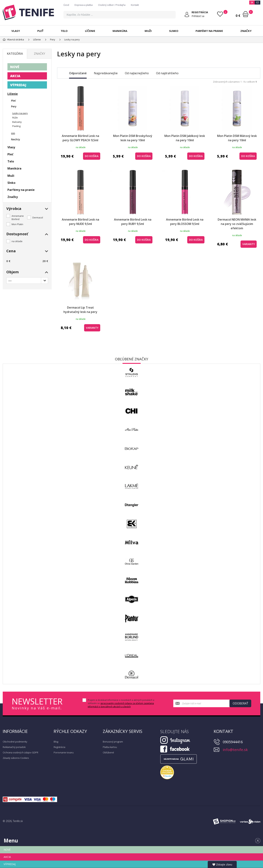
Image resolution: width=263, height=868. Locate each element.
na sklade (17, 241)
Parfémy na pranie (209, 31)
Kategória (15, 54)
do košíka (92, 156)
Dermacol (38, 217)
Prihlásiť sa (198, 16)
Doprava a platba (84, 5)
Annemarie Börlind (18, 217)
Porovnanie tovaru (64, 752)
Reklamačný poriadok (14, 747)
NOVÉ (15, 67)
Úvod (66, 5)
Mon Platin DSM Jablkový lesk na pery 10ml (185, 138)
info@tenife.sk (235, 750)
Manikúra (120, 31)
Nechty (16, 139)
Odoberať (240, 703)
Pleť (40, 31)
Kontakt (135, 5)
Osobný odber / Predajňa (112, 5)
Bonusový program (113, 742)
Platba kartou (110, 747)
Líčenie (90, 31)
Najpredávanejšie (106, 73)
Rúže (15, 118)
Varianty (249, 244)
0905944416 (233, 742)
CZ (257, 2)
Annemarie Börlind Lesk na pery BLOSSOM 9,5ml (185, 222)
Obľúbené (108, 752)
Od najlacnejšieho (137, 73)
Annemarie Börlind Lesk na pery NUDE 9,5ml (80, 222)
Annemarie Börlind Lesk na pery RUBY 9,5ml (133, 222)
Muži (148, 31)
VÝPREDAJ (18, 85)
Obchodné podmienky (15, 742)
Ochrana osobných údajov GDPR (20, 752)
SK (252, 2)
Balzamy (17, 122)
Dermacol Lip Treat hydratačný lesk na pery (80, 310)
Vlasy (16, 31)
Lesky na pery (20, 113)
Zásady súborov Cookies (16, 758)
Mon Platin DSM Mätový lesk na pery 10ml (237, 138)
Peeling (16, 126)
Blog (56, 742)
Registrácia (59, 747)
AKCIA (15, 76)
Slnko (174, 31)
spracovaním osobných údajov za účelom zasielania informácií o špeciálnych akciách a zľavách (121, 705)
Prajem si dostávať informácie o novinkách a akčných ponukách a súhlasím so (121, 703)
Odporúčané (78, 73)
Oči (13, 134)
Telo (64, 31)
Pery (14, 106)
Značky (246, 31)
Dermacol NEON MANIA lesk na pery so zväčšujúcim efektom (237, 224)
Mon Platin (17, 224)
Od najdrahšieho (167, 73)
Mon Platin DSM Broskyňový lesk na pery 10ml (133, 138)
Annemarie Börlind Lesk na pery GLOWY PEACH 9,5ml (80, 138)
